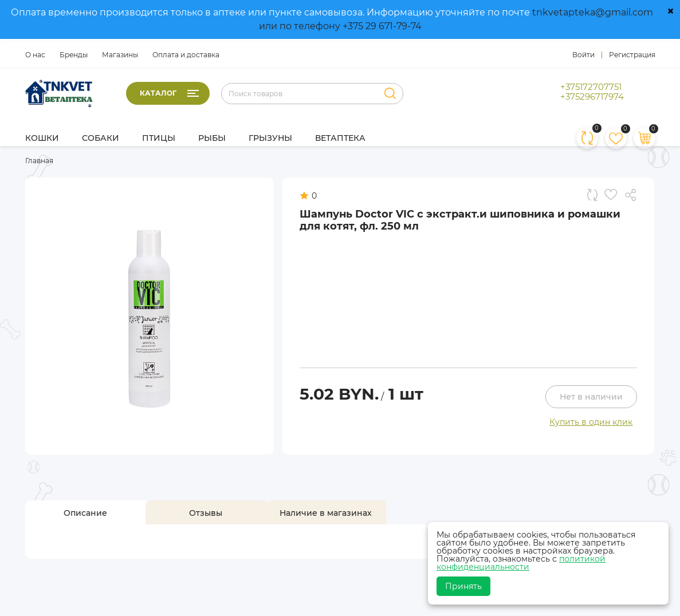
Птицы (159, 138)
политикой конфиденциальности (521, 563)
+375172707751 (591, 87)
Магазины (120, 55)
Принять (463, 586)
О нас (35, 55)
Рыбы (212, 138)
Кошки (42, 138)
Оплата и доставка (186, 55)
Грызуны (270, 138)
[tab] (85, 513)
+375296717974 (592, 97)
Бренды (74, 55)
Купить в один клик (591, 422)
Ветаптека (340, 138)
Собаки (101, 138)
